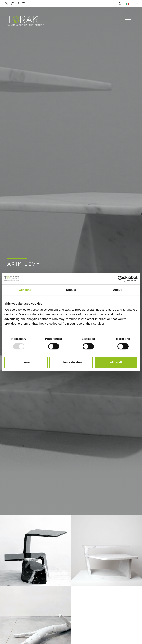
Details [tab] (71, 290)
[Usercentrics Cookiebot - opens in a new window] (121, 279)
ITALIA (132, 4)
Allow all (116, 362)
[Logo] (25, 21)
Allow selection (71, 362)
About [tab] (117, 290)
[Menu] (128, 21)
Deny (26, 362)
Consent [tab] (25, 290)
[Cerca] (120, 4)
